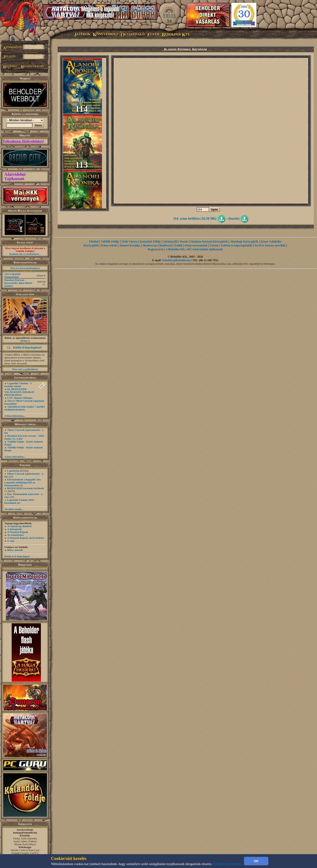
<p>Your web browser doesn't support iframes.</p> (211, 131)
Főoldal (94, 242)
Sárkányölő (170, 242)
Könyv (25, 341)
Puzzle (184, 242)
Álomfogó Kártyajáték (244, 242)
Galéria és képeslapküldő (237, 245)
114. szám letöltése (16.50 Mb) (195, 219)
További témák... (14, 509)
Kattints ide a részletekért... (25, 254)
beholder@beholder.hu (177, 260)
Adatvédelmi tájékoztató (208, 249)
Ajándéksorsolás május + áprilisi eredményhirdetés (25, 408)
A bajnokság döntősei (19, 526)
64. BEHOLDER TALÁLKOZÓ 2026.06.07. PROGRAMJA (20, 392)
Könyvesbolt (109, 245)
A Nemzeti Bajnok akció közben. (26, 538)
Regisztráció (155, 249)
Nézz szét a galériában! (25, 369)
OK (256, 861)
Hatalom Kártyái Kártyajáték (209, 242)
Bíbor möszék (15, 550)
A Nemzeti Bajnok (18, 532)
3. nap (11, 541)
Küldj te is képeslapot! (17, 556)
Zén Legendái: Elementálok (13, 275)
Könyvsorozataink (196, 245)
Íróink (178, 245)
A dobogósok (15, 529)
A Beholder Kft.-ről (178, 249)
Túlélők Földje (110, 242)
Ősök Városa (129, 242)
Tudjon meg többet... (228, 864)
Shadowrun (150, 245)
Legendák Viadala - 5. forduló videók (18, 385)
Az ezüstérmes (16, 535)
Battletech (166, 245)
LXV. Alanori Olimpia (20, 398)
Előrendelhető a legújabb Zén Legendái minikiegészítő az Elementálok (23, 482)
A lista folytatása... (15, 416)
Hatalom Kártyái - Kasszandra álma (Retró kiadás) (18, 283)
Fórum (214, 245)
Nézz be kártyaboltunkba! (25, 268)
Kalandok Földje (150, 242)
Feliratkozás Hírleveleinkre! (24, 141)
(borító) (234, 219)
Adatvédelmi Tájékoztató (15, 177)
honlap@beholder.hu (25, 833)
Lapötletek (13, 471)
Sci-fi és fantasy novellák (270, 245)
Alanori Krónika (130, 245)
